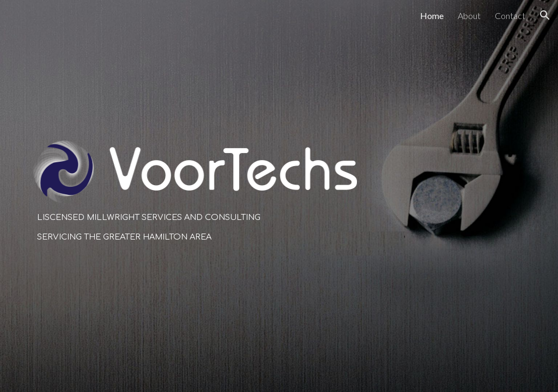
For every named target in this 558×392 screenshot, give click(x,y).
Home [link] (432, 16)
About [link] (469, 16)
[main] (195, 227)
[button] (545, 15)
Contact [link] (510, 16)
